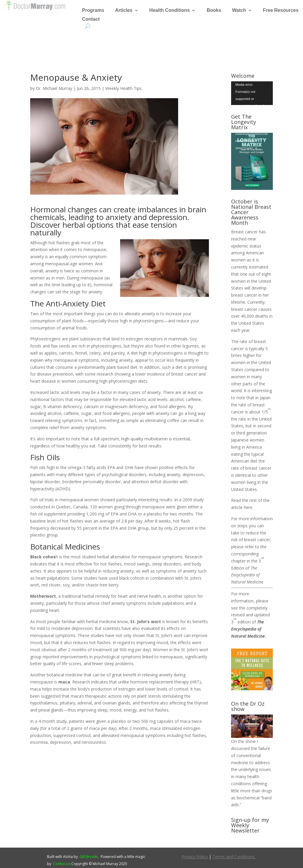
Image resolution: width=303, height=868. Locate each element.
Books (214, 10)
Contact (91, 19)
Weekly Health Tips (124, 88)
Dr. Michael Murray (54, 88)
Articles (124, 10)
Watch (239, 10)
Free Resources (281, 10)
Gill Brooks (89, 857)
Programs (93, 10)
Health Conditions (170, 10)
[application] (252, 93)
